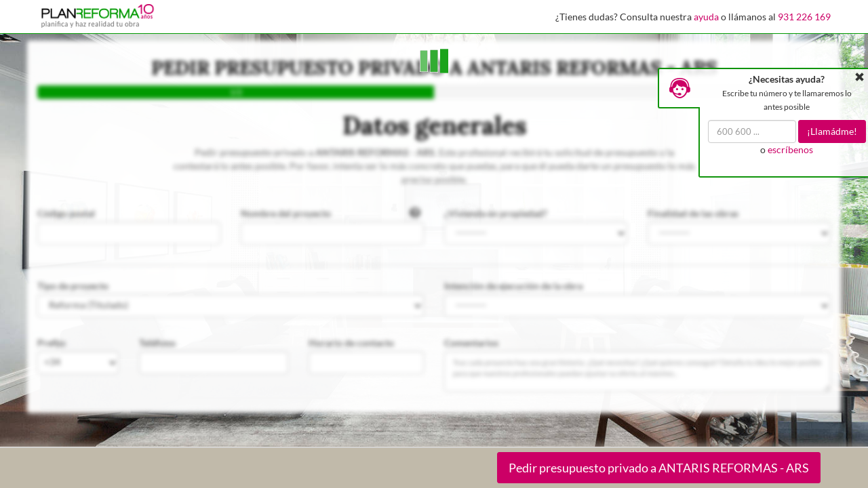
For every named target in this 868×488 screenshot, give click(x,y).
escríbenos (790, 149)
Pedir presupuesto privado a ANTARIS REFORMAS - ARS (659, 468)
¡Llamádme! (832, 131)
